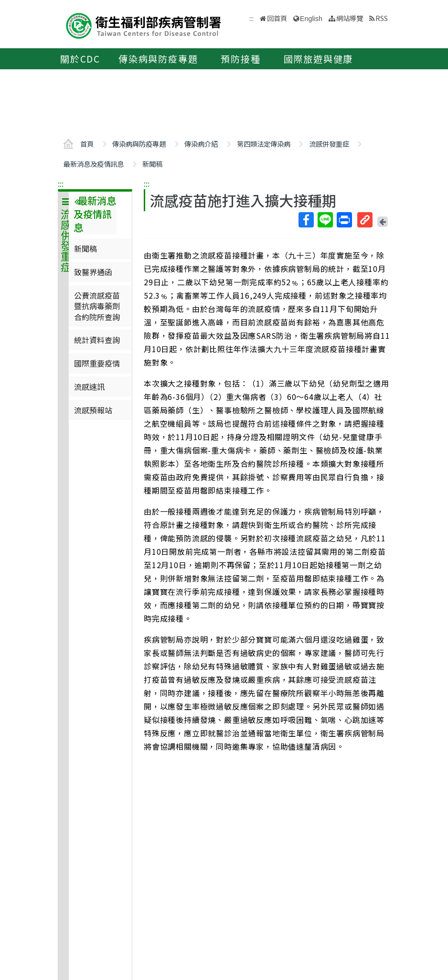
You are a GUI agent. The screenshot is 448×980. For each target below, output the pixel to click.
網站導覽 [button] (350, 18)
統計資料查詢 (97, 340)
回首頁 (277, 18)
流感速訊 (89, 387)
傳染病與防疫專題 (158, 59)
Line (325, 220)
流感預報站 (93, 410)
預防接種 (240, 59)
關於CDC (80, 59)
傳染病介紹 (201, 144)
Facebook (306, 220)
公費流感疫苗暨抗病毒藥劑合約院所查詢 (97, 306)
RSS (382, 18)
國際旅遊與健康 (319, 59)
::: (61, 183)
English (311, 19)
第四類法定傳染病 (264, 144)
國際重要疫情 (97, 363)
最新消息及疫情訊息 (94, 164)
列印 (344, 220)
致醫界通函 (93, 272)
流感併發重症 (329, 144)
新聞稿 (152, 164)
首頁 (87, 144)
